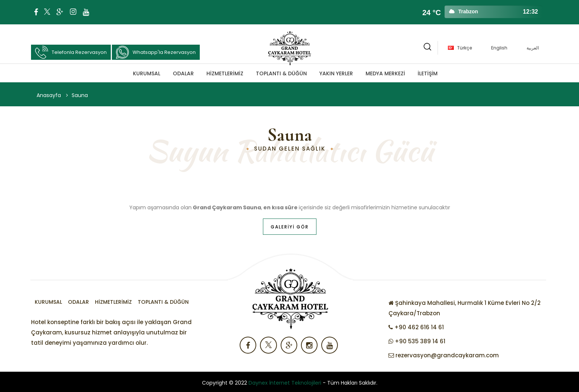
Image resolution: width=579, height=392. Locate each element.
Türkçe (465, 48)
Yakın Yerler (336, 73)
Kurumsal (147, 73)
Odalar (183, 73)
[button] (427, 48)
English (499, 48)
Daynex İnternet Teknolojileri (285, 383)
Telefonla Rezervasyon (71, 52)
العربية (533, 48)
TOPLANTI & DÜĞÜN (281, 73)
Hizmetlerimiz (225, 73)
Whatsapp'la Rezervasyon (156, 52)
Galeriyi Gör (290, 227)
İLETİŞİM (428, 73)
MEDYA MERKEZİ (385, 73)
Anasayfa (49, 95)
